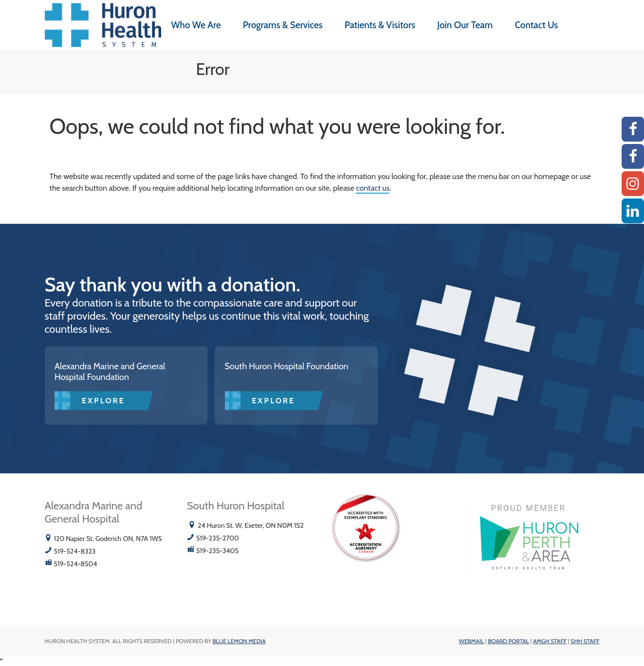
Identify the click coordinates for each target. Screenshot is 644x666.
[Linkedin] (633, 211)
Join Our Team (465, 25)
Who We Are (196, 25)
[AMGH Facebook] (633, 129)
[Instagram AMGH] (633, 184)
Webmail (471, 641)
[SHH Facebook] (633, 156)
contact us (373, 188)
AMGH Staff (550, 641)
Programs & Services (283, 25)
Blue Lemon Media (239, 641)
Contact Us (536, 25)
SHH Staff (585, 641)
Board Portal (508, 641)
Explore (103, 401)
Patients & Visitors (380, 25)
